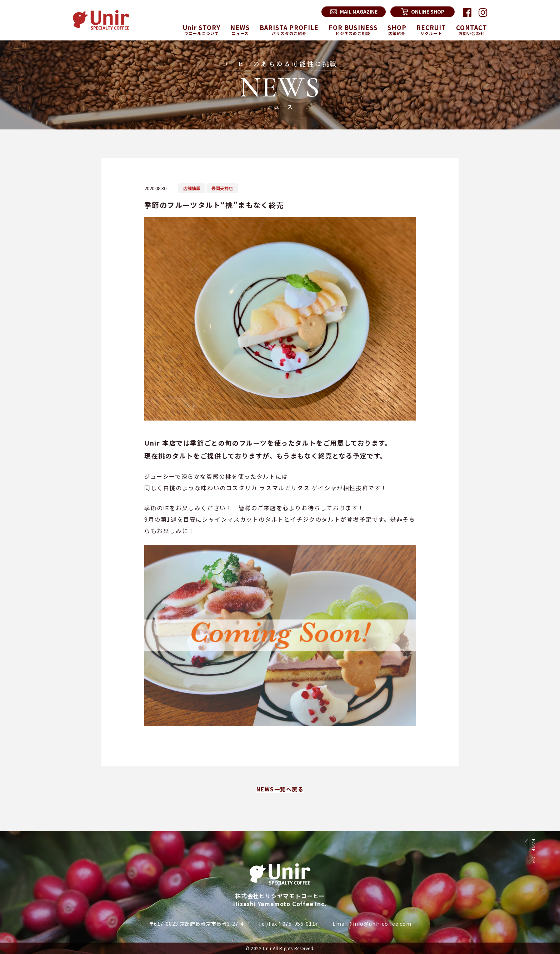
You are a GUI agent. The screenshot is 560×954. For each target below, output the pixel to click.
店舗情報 (192, 188)
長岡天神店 (222, 188)
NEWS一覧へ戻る (280, 789)
